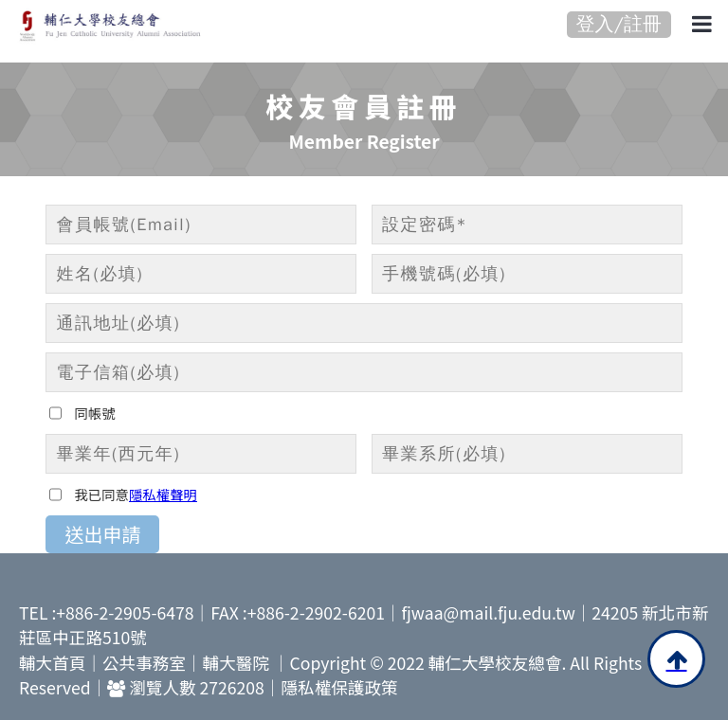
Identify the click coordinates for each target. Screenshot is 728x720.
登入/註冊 (619, 24)
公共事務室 (144, 663)
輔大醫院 (236, 663)
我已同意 (101, 494)
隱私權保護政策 (339, 687)
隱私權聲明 (163, 494)
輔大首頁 (52, 663)
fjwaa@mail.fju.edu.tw (489, 612)
